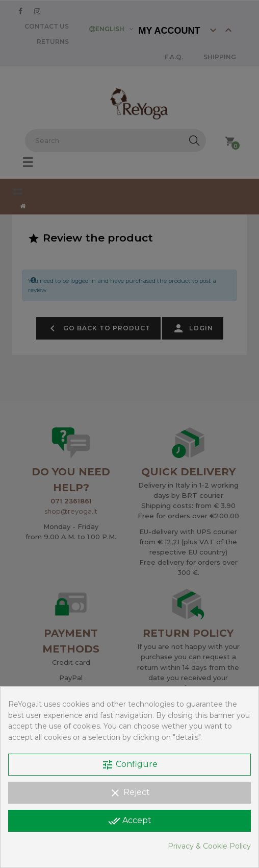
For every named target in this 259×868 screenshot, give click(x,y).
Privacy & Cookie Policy (209, 846)
